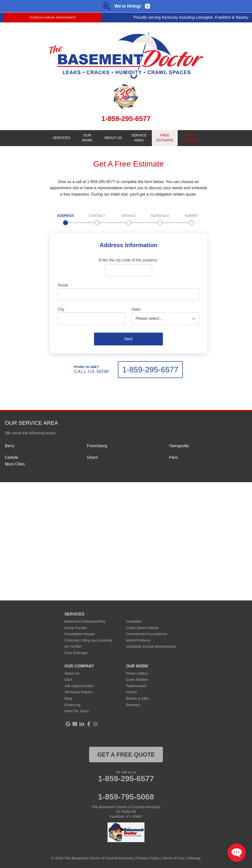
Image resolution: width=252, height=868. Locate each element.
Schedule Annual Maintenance (52, 17)
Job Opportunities (79, 686)
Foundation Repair (80, 634)
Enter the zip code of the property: (128, 260)
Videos (132, 692)
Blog (68, 698)
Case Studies (137, 679)
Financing (72, 705)
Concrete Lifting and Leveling (88, 640)
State (136, 309)
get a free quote (126, 755)
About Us (72, 673)
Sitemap (194, 858)
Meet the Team (77, 711)
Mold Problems (138, 640)
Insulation (134, 621)
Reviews (133, 705)
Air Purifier (73, 646)
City (61, 309)
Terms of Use (173, 858)
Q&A (68, 679)
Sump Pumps (76, 628)
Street (63, 285)
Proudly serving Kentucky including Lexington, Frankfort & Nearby (191, 17)
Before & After (137, 698)
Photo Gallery (137, 673)
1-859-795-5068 (126, 797)
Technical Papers (79, 692)
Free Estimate (76, 653)
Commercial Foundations (147, 634)
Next (129, 339)
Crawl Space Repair (142, 628)
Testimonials (136, 686)
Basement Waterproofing (85, 621)
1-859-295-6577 (150, 370)
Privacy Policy (148, 858)
